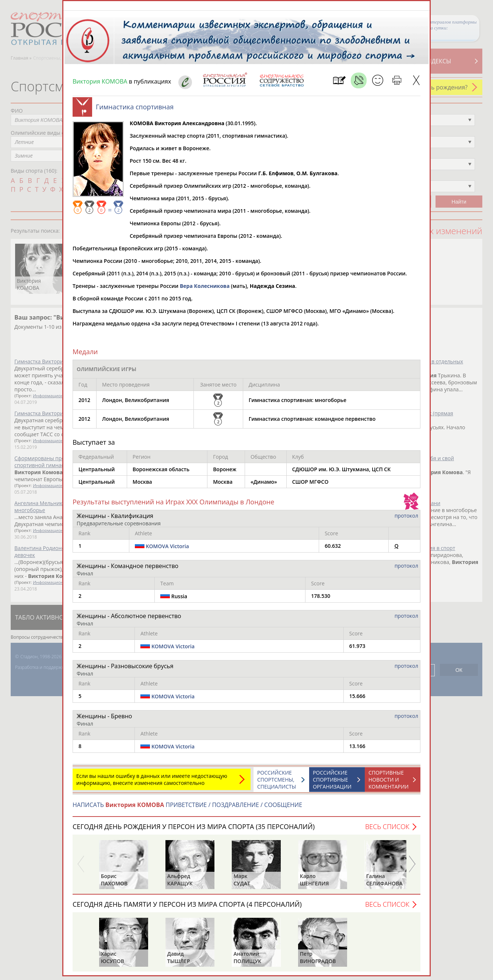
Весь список (387, 830)
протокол (406, 519)
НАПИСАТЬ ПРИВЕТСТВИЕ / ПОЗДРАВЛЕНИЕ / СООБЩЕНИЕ (187, 808)
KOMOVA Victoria (167, 550)
